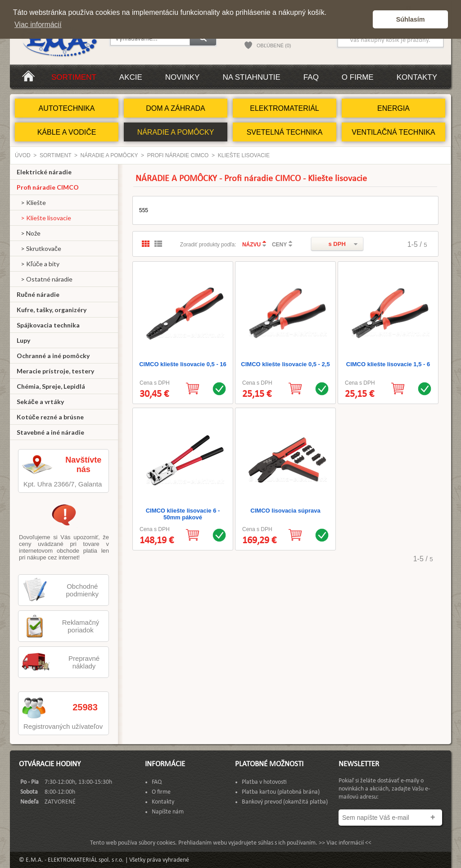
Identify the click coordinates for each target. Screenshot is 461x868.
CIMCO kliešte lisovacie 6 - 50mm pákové (183, 514)
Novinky (183, 77)
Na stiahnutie (251, 77)
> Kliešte (31, 202)
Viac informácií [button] (38, 25)
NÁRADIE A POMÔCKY (176, 132)
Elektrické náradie (44, 172)
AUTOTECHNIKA (66, 108)
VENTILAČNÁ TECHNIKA (393, 132)
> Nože (29, 233)
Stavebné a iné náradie (50, 432)
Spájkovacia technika (48, 325)
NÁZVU (251, 245)
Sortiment (74, 77)
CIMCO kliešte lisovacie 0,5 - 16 (183, 364)
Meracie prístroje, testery (55, 371)
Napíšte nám (168, 812)
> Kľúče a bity (38, 264)
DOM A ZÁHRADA (176, 108)
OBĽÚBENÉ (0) (274, 45)
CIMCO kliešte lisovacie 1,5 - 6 (388, 364)
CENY (279, 245)
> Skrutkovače (39, 248)
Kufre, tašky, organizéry (52, 310)
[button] (364, 19)
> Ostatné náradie (45, 279)
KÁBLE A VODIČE (67, 132)
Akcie (131, 77)
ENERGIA (393, 108)
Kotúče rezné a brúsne (50, 417)
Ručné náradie (38, 294)
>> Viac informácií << (345, 843)
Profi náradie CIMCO (178, 155)
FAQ (311, 77)
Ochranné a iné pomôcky (53, 356)
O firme (358, 77)
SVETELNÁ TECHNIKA (285, 132)
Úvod (23, 155)
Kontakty (417, 77)
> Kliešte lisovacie (44, 218)
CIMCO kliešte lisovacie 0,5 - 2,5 (285, 364)
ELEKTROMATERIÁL (285, 108)
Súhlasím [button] (411, 19)
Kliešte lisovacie (244, 155)
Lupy (23, 340)
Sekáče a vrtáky (40, 402)
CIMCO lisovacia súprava (285, 511)
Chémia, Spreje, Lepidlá (51, 386)
